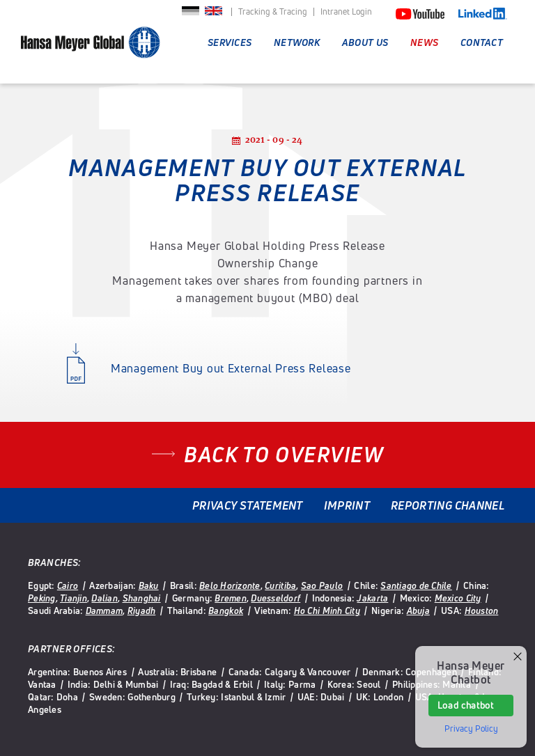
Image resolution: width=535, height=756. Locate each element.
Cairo (68, 585)
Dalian (104, 598)
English (214, 15)
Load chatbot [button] (466, 705)
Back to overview (284, 455)
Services (230, 42)
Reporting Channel (448, 505)
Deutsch (191, 15)
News (424, 42)
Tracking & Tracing (273, 12)
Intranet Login (346, 12)
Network (297, 42)
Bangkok (226, 611)
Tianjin (73, 598)
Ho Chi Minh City (327, 611)
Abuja (418, 611)
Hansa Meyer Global (91, 49)
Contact (482, 42)
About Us (365, 42)
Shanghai (142, 598)
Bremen (231, 598)
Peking (42, 598)
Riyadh (142, 611)
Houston (482, 611)
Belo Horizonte (230, 585)
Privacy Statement (248, 505)
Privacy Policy (471, 729)
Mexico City (458, 598)
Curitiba (280, 585)
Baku (149, 585)
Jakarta (372, 598)
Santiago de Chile (416, 585)
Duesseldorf (276, 598)
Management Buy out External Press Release (231, 368)
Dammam (104, 611)
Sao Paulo (322, 585)
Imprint (347, 505)
